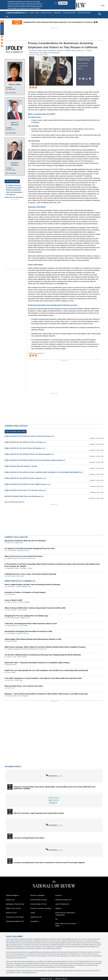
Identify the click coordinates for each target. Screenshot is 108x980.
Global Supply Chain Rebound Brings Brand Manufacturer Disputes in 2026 (33, 639)
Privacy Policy (96, 939)
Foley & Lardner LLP (78, 50)
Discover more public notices (14, 502)
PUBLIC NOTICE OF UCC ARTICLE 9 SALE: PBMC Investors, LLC (28, 484)
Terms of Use (86, 939)
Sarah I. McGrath (12, 610)
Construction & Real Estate (15, 917)
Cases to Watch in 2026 (13, 600)
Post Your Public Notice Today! (16, 432)
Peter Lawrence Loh (12, 626)
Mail (84, 79)
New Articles (2, 29)
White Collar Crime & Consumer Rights (66, 925)
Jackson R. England (24, 602)
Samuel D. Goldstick (15, 164)
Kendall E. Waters (12, 641)
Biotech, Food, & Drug (13, 908)
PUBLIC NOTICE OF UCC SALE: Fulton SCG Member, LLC (25, 448)
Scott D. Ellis (10, 688)
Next (97, 22)
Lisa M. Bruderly (11, 550)
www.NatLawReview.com (13, 943)
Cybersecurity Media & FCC (15, 921)
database (64, 941)
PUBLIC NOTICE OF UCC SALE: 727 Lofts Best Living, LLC (25, 490)
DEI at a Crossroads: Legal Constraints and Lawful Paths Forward (39, 813)
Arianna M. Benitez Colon (23, 587)
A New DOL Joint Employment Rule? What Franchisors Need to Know (31, 624)
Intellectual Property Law (63, 900)
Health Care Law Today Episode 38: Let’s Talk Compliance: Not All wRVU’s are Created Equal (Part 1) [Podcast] (46, 670)
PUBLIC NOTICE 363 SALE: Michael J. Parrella (21, 466)
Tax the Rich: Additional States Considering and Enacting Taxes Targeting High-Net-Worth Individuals (43, 655)
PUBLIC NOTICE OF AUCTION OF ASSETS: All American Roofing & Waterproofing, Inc (35, 460)
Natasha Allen (19, 680)
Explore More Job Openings (13, 197)
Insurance (58, 895)
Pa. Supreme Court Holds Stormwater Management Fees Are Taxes (30, 548)
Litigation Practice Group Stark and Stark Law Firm (21, 558)
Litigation (58, 908)
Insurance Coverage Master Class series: (29, 838)
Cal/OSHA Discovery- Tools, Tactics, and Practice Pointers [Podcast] (30, 574)
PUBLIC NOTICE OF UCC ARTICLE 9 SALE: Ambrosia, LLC (25, 478)
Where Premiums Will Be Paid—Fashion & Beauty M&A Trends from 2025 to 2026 (35, 608)
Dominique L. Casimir (26, 568)
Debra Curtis (10, 543)
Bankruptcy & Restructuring (15, 904)
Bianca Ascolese (11, 665)
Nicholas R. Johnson (22, 633)
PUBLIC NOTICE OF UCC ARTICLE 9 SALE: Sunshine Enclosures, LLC (29, 436)
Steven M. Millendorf (15, 124)
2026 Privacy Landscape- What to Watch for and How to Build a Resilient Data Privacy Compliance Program (45, 647)
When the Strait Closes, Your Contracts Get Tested (24, 686)
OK (56, 3)
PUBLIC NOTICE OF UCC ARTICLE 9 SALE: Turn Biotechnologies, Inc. (29, 454)
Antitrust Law (10, 900)
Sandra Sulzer (11, 594)
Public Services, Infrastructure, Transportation (65, 914)
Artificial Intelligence (12, 895)
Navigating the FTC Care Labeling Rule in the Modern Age (26, 616)
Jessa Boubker (11, 633)
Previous (95, 22)
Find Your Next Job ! (12, 181)
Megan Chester (25, 618)
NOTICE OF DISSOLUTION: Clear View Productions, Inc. (24, 496)
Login (103, 5)
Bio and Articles (11, 93)
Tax (56, 919)
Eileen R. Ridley (15, 84)
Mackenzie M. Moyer (23, 550)
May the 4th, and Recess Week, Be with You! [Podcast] (25, 541)
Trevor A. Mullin (22, 610)
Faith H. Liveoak (22, 657)
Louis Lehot (10, 680)
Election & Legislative (38, 895)
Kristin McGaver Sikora (13, 618)
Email (10, 87)
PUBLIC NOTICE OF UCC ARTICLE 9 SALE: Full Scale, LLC (25, 442)
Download (87, 79)
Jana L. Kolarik (11, 672)
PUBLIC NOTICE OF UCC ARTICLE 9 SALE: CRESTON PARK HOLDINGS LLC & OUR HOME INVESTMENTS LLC (44, 472)
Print (80, 79)
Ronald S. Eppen (12, 696)
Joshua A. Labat (11, 657)
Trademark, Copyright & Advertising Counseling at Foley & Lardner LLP (27, 649)
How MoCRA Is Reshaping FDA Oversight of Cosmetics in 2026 (28, 631)
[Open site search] (100, 14)
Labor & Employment (62, 904)
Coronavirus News (82, 66)
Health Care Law (36, 917)
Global (33, 913)
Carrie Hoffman (24, 626)
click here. (34, 973)
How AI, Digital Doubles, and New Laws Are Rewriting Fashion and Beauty (32, 584)
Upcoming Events (13, 767)
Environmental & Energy (39, 900)
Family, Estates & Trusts (38, 904)
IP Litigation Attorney (13, 185)
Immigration (34, 921)
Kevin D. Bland (11, 576)
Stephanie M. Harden (13, 568)
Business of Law (11, 913)
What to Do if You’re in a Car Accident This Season (24, 556)
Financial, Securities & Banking (41, 908)
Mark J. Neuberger (23, 696)
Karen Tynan (20, 576)
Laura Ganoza (11, 587)
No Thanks (63, 3)
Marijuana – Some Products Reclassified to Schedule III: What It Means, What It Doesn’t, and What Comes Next (46, 694)
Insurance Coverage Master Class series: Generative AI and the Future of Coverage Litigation (49, 863)
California (80, 69)
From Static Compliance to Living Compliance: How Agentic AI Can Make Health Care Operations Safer (43, 678)
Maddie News (19, 543)
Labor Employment (83, 63)
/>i (90, 79)
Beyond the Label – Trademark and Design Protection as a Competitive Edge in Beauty (37, 663)
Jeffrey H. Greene (12, 602)
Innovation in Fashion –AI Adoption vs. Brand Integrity (25, 592)
